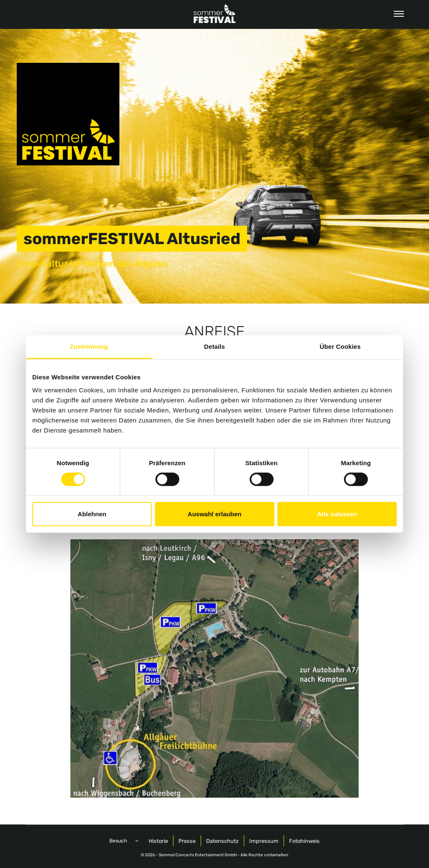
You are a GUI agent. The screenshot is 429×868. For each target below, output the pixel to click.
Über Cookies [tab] (340, 346)
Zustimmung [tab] (89, 346)
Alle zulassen (337, 514)
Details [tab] (214, 346)
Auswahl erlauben (214, 514)
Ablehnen (92, 514)
